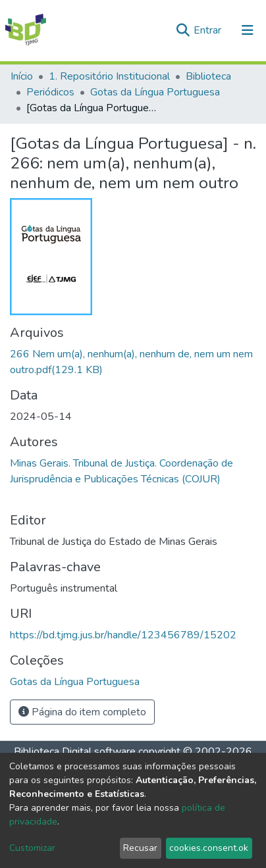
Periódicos (50, 92)
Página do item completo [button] (82, 712)
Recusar (140, 848)
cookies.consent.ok (209, 848)
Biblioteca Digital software (75, 752)
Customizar (32, 848)
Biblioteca (208, 76)
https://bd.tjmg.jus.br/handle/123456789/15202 (123, 635)
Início (22, 76)
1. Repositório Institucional (109, 76)
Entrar (209, 30)
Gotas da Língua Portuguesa (155, 92)
